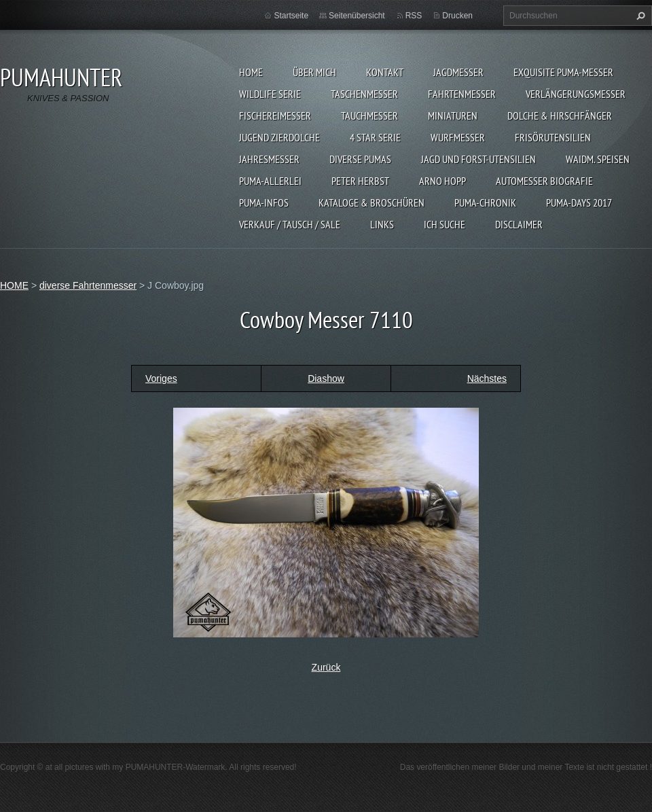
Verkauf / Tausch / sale (290, 224)
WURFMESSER (458, 137)
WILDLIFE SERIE (270, 94)
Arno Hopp (442, 181)
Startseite (291, 16)
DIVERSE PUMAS (360, 159)
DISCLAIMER (519, 224)
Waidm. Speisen (598, 159)
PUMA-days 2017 (579, 202)
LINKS (382, 224)
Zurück (326, 667)
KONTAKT (385, 72)
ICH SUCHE (445, 224)
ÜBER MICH (314, 72)
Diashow (326, 378)
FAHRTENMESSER (462, 94)
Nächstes (487, 378)
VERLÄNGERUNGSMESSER (576, 94)
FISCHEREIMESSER (275, 116)
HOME (251, 72)
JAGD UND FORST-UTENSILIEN (478, 159)
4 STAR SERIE (375, 137)
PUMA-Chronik (485, 202)
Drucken (457, 16)
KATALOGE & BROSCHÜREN (372, 202)
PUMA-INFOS (264, 202)
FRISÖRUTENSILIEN (553, 137)
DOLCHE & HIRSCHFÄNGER (560, 116)
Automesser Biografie (544, 181)
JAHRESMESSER (269, 159)
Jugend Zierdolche (279, 137)
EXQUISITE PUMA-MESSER (563, 72)
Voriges (161, 378)
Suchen (639, 16)
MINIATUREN (453, 116)
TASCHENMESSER (364, 94)
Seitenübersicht (357, 16)
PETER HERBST (360, 181)
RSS (414, 16)
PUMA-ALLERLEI (270, 181)
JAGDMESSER (458, 72)
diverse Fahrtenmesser (88, 285)
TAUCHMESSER (369, 116)
